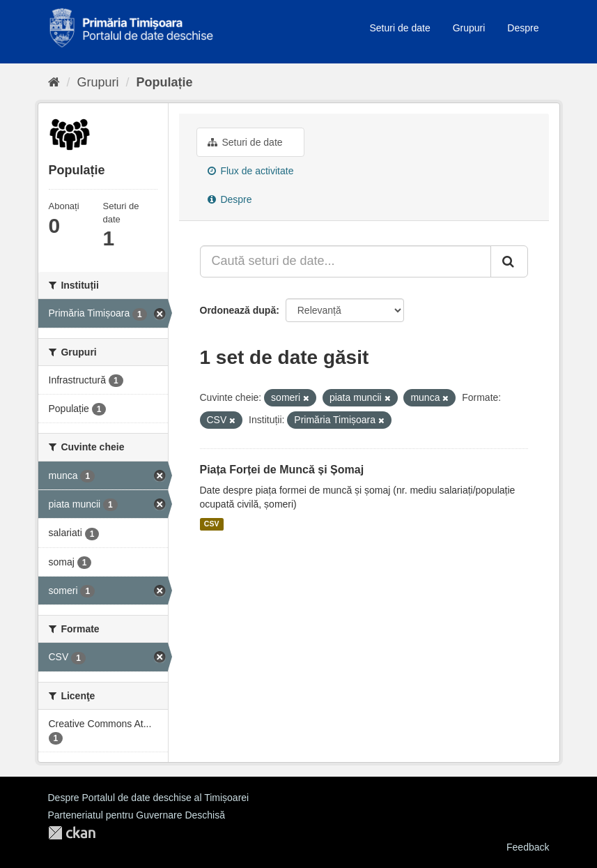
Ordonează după (238, 310)
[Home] (54, 82)
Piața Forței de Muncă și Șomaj (282, 470)
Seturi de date (400, 28)
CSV (212, 524)
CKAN (72, 833)
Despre (523, 28)
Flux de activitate (251, 171)
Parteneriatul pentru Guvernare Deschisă (137, 815)
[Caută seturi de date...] (346, 261)
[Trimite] (509, 261)
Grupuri (469, 28)
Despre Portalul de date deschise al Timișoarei (149, 798)
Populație (165, 82)
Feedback (528, 847)
